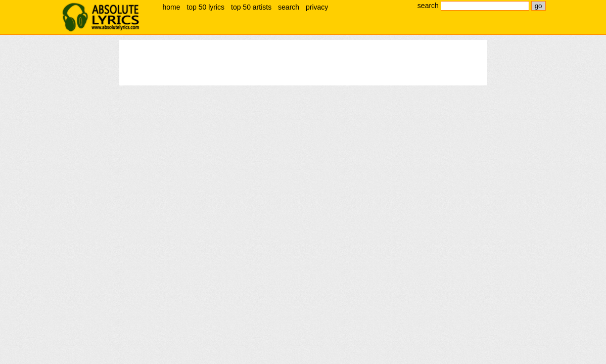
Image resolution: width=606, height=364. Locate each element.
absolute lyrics (101, 17)
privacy (317, 7)
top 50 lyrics (205, 7)
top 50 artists (251, 7)
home (172, 7)
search (289, 7)
